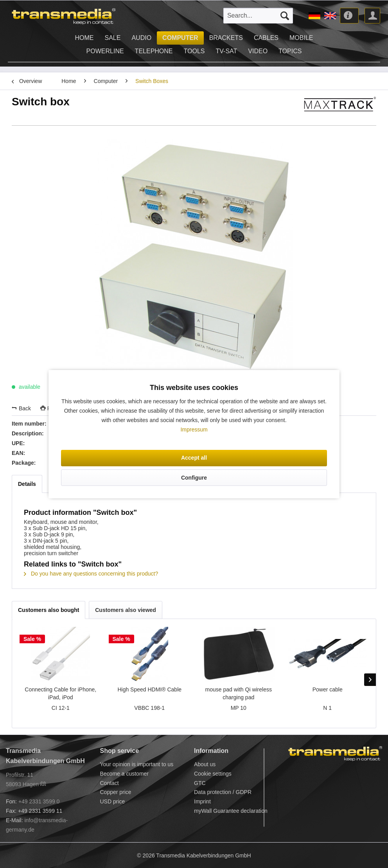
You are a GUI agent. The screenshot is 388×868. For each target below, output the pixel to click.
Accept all (194, 458)
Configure (194, 478)
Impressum (194, 429)
